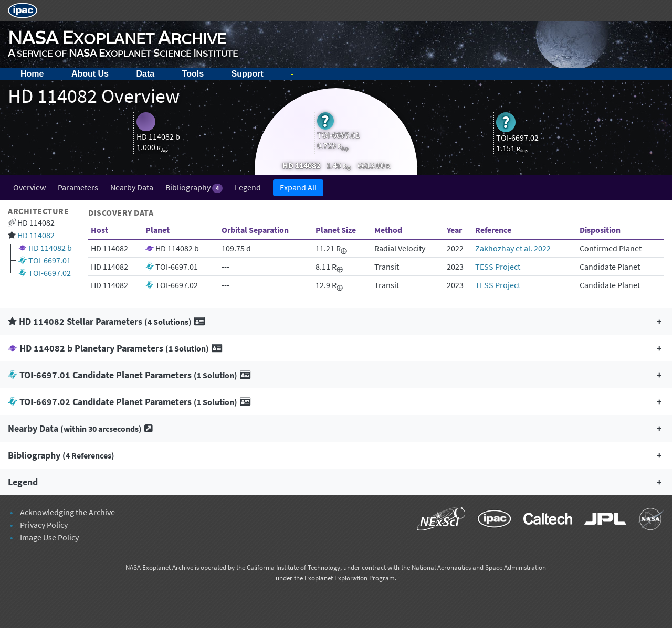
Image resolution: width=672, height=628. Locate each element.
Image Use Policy (49, 537)
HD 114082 (36, 235)
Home (32, 74)
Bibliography (194, 188)
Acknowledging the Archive (67, 512)
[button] (336, 321)
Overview (29, 187)
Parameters (78, 187)
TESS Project (498, 267)
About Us (90, 74)
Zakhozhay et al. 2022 (513, 248)
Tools (193, 74)
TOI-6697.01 (50, 260)
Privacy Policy (44, 525)
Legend (248, 187)
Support (248, 74)
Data (145, 74)
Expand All (298, 187)
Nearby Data (132, 187)
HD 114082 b (50, 248)
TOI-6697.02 (50, 273)
